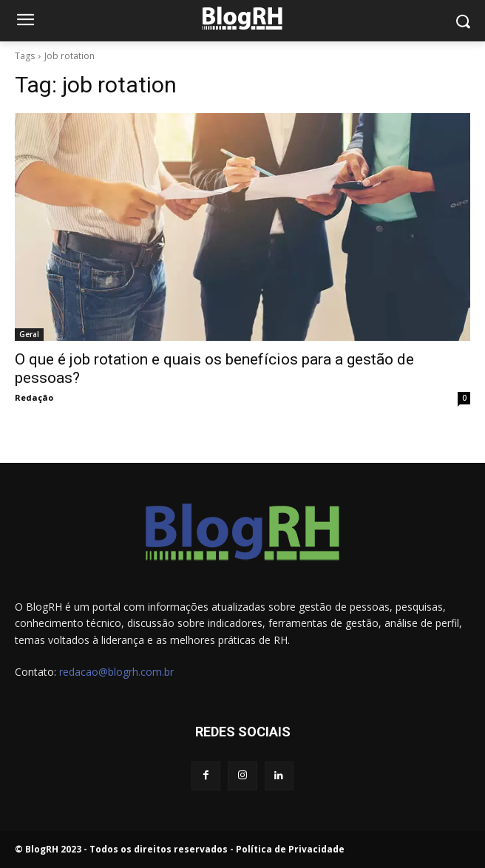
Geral (29, 334)
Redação (34, 397)
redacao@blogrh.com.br (116, 672)
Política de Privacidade (290, 849)
